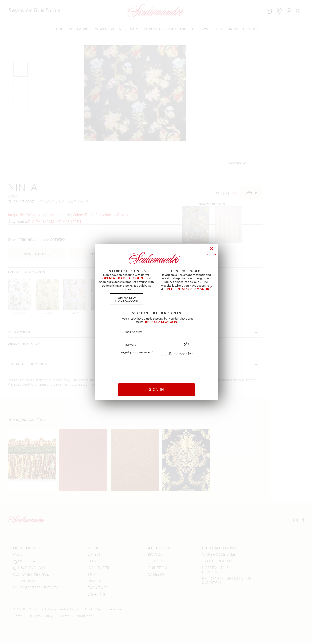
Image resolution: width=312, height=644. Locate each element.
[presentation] (157, 368)
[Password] (157, 344)
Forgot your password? (136, 352)
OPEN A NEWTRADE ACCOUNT (127, 299)
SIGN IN (157, 389)
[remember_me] (164, 353)
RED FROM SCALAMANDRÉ (189, 289)
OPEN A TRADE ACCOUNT (124, 278)
